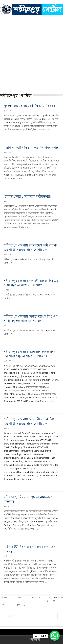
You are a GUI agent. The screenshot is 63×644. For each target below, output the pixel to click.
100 (19, 597)
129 (46, 601)
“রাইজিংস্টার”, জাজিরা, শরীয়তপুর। (27, 196)
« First (5, 597)
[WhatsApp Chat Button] (55, 636)
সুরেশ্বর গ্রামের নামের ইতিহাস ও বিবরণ (29, 106)
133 (19, 605)
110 (26, 597)
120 (34, 597)
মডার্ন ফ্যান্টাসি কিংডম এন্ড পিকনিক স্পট (31, 148)
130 (53, 601)
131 (4, 605)
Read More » (11, 136)
